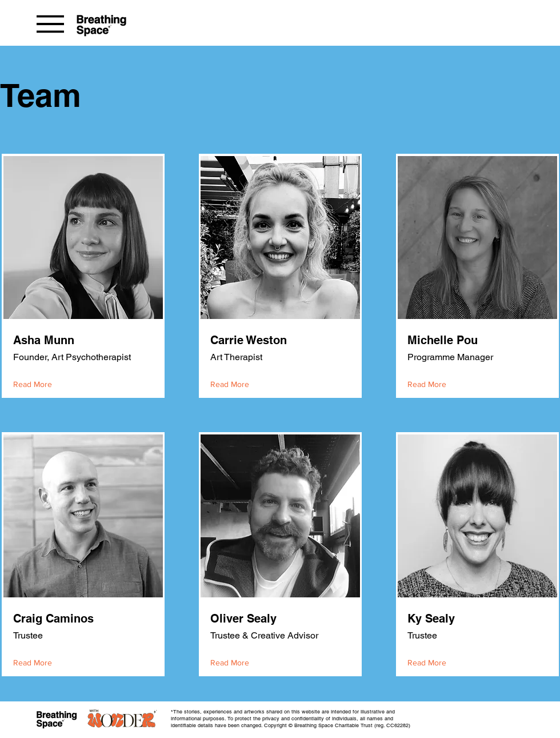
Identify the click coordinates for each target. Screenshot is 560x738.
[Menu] (50, 24)
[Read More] (35, 384)
